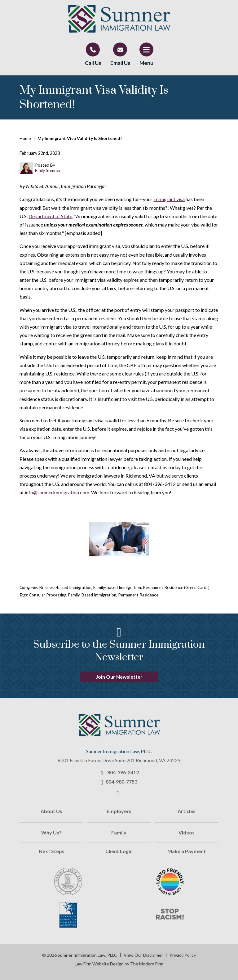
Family (119, 832)
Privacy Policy (183, 955)
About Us (51, 811)
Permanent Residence (138, 595)
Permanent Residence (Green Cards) (176, 587)
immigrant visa (169, 199)
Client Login (119, 851)
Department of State (50, 216)
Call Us (93, 63)
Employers (119, 811)
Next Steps (52, 851)
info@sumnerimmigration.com (57, 492)
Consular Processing (48, 595)
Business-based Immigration (65, 587)
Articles (187, 811)
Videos (187, 832)
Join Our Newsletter (119, 677)
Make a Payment (187, 851)
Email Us (120, 63)
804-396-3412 (123, 772)
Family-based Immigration (117, 587)
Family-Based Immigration (92, 595)
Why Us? (51, 832)
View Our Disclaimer (143, 955)
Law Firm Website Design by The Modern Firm (119, 964)
